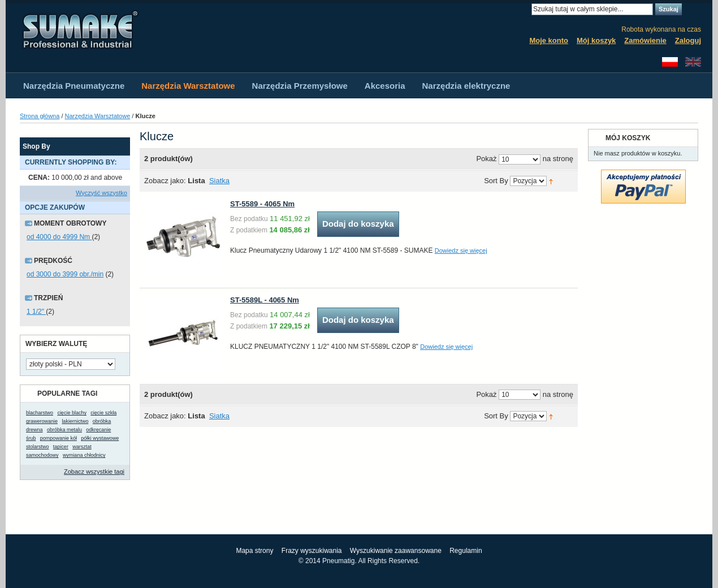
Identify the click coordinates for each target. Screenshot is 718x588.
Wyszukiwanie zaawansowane (396, 551)
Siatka (219, 181)
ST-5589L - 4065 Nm (265, 300)
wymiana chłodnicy (84, 455)
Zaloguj (688, 40)
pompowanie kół (59, 438)
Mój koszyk (596, 40)
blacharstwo (40, 413)
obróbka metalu (64, 430)
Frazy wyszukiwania (312, 551)
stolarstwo (38, 447)
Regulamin (466, 551)
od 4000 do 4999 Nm (59, 237)
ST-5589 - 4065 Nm (262, 204)
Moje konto (549, 40)
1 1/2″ (36, 312)
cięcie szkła (103, 413)
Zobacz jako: (165, 181)
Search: (525, 9)
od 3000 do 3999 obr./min (65, 274)
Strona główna (40, 116)
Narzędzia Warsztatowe (98, 116)
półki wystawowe (100, 438)
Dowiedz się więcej (461, 250)
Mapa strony (254, 551)
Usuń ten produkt (125, 178)
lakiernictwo (75, 421)
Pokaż (486, 159)
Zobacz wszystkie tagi (94, 472)
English (693, 62)
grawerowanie (42, 421)
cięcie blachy (72, 413)
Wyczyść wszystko (101, 193)
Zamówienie (645, 40)
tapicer (61, 447)
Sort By (496, 181)
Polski (670, 62)
